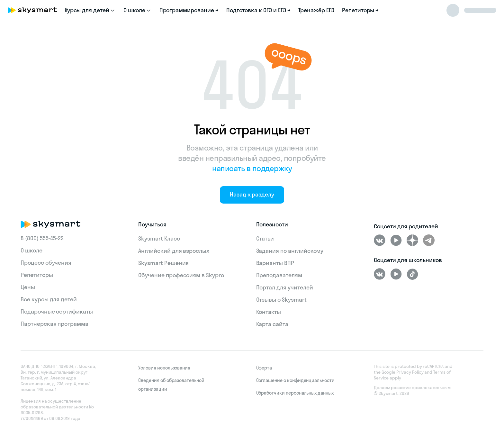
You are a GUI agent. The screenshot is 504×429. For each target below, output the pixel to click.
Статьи (265, 238)
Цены (28, 287)
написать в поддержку (252, 168)
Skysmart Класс (159, 238)
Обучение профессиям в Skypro (181, 275)
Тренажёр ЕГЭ (316, 10)
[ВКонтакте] (380, 240)
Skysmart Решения (163, 263)
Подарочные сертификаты (57, 311)
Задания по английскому (290, 251)
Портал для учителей (285, 287)
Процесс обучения (46, 263)
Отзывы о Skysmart (281, 300)
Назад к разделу (252, 194)
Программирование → (189, 10)
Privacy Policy (410, 372)
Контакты (269, 312)
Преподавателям (279, 275)
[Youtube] (396, 240)
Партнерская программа (54, 324)
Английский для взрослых (174, 251)
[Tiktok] (412, 274)
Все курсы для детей (49, 299)
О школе (32, 250)
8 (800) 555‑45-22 (42, 238)
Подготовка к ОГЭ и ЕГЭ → (258, 10)
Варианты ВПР (275, 263)
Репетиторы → (360, 10)
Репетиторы (37, 275)
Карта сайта (272, 324)
